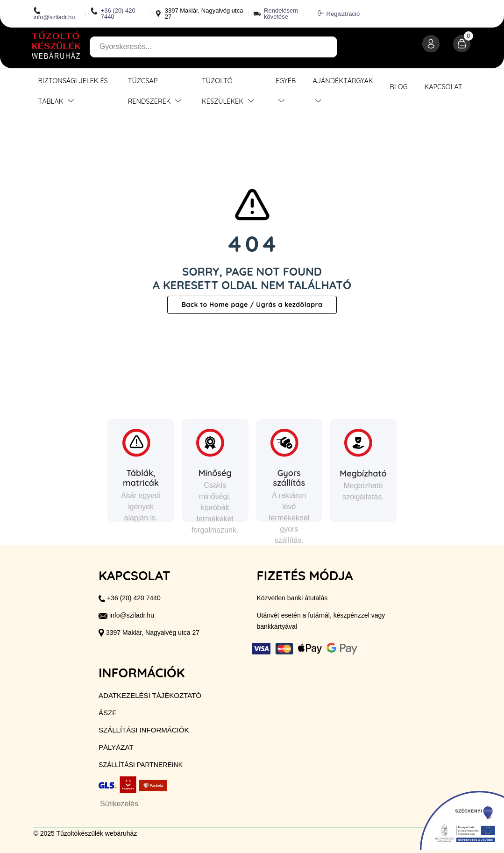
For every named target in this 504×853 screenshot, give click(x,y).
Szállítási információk (144, 730)
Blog (399, 87)
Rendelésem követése (281, 14)
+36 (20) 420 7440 (113, 14)
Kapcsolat (443, 87)
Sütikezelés (119, 804)
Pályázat (116, 747)
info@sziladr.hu (54, 14)
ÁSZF (107, 713)
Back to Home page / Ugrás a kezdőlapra (252, 305)
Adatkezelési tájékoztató (150, 695)
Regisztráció (339, 14)
